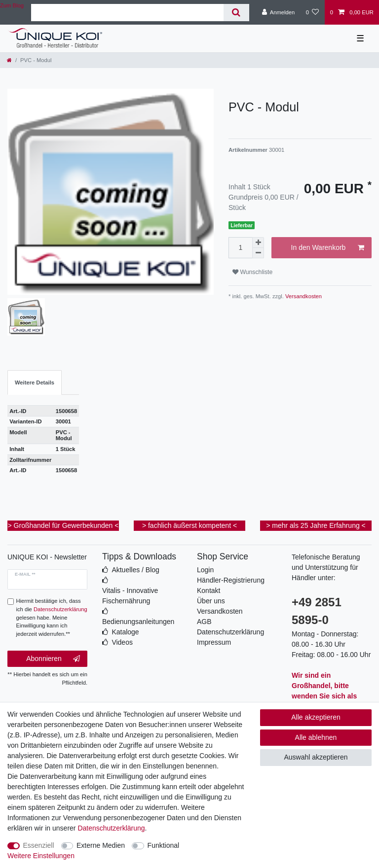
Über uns (211, 601)
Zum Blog (12, 5)
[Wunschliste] (312, 12)
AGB (204, 622)
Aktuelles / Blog (135, 570)
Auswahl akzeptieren (316, 757)
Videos (122, 642)
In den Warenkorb (328, 248)
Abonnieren (53, 659)
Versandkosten (303, 296)
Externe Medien (101, 845)
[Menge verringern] (258, 253)
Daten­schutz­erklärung (111, 828)
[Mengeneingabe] (240, 248)
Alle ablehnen (316, 737)
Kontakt (208, 590)
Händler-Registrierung (231, 580)
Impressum (214, 642)
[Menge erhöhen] (258, 243)
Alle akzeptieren (316, 717)
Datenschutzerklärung (230, 632)
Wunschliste (252, 272)
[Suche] (236, 13)
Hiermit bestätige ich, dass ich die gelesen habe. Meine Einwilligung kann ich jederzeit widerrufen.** (52, 617)
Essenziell (39, 845)
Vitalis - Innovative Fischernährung (130, 596)
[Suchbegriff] (127, 13)
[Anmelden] (279, 12)
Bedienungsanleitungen (138, 622)
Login (205, 570)
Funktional (164, 845)
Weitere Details (35, 382)
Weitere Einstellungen (41, 856)
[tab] (35, 383)
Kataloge (125, 632)
